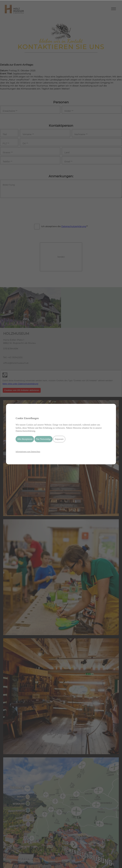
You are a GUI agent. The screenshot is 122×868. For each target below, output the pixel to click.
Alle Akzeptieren (25, 439)
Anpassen (59, 439)
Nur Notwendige (44, 439)
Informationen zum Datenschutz (28, 452)
